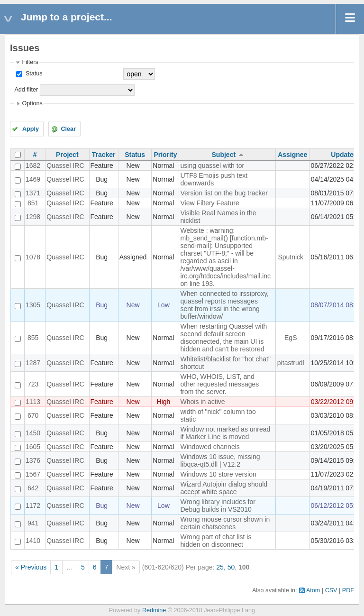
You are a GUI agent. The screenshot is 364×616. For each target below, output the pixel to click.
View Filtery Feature (209, 203)
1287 (33, 363)
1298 (33, 217)
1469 (33, 179)
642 (33, 488)
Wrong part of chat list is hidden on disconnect (216, 541)
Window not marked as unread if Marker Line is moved (225, 433)
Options (32, 103)
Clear (68, 129)
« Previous (31, 567)
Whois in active (202, 402)
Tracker (104, 155)
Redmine (154, 610)
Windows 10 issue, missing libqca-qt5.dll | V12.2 (220, 460)
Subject (224, 155)
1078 (33, 257)
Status (33, 74)
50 (231, 567)
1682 (33, 165)
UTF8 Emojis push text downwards (214, 179)
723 (33, 384)
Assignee (292, 155)
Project (67, 155)
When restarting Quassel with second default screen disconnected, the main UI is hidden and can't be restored (223, 338)
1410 (33, 541)
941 (33, 523)
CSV (331, 590)
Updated (344, 155)
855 (33, 338)
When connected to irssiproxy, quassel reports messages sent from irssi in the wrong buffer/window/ (224, 305)
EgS (291, 338)
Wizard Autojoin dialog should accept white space (224, 488)
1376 (33, 460)
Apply (31, 129)
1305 (33, 305)
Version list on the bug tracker (224, 193)
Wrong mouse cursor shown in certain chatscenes (225, 523)
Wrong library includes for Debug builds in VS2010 (218, 506)
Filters (30, 62)
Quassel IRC (65, 165)
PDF (348, 590)
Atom (313, 590)
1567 (33, 474)
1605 (33, 447)
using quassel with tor (212, 165)
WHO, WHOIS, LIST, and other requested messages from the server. (219, 384)
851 (33, 203)
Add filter (26, 90)
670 (33, 415)
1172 (33, 506)
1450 (33, 433)
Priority (165, 155)
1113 (33, 402)
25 (220, 567)
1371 (33, 193)
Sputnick (291, 257)
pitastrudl (291, 363)
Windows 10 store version (218, 474)
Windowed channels (210, 447)
